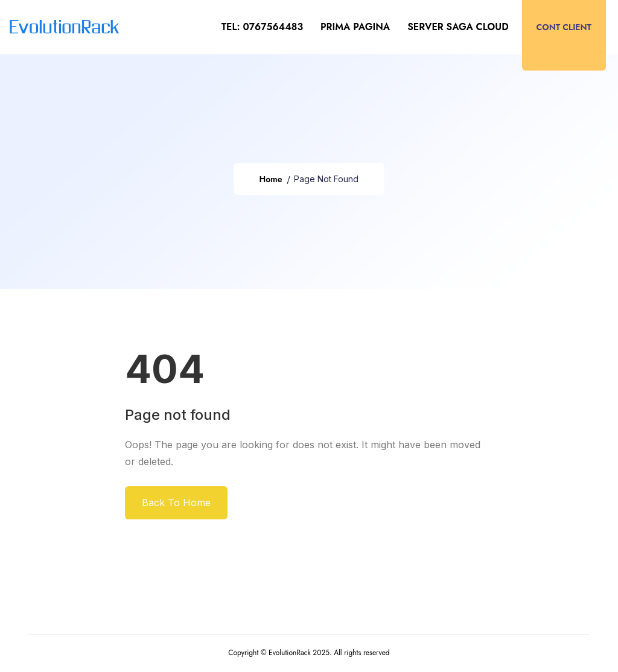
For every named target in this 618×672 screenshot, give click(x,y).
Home (271, 179)
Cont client (564, 27)
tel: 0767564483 (262, 27)
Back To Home (176, 502)
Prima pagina (355, 27)
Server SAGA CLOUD (458, 27)
